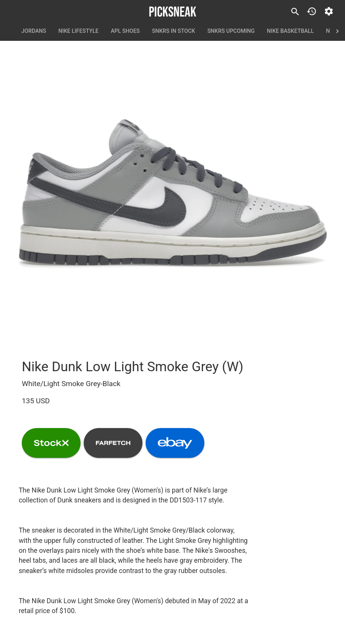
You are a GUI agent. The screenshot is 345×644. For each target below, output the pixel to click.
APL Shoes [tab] (125, 31)
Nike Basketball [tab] (291, 31)
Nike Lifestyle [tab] (79, 31)
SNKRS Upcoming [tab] (231, 31)
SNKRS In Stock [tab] (174, 31)
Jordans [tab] (34, 31)
